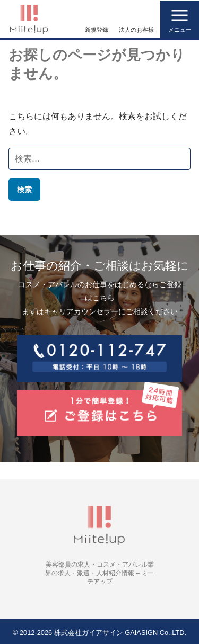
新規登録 (97, 30)
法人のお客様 (136, 30)
